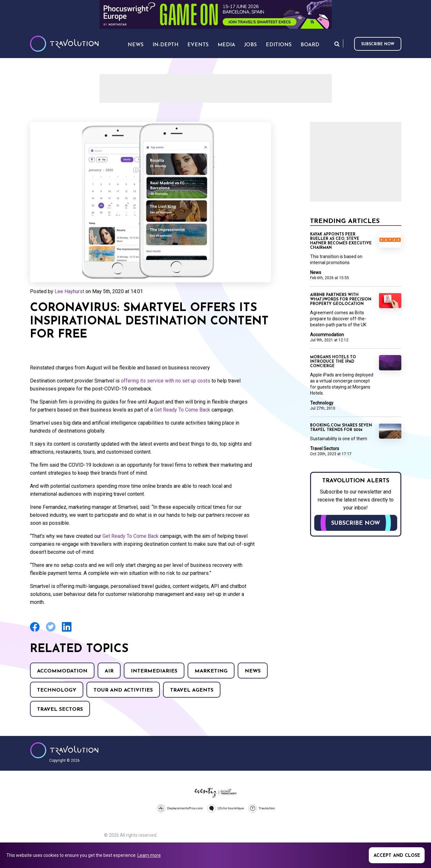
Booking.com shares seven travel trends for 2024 (341, 428)
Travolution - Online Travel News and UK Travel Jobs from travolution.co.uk (64, 750)
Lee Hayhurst (69, 291)
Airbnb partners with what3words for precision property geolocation (341, 300)
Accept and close (397, 856)
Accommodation (62, 671)
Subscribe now (378, 44)
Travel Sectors (60, 709)
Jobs (250, 45)
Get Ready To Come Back (182, 410)
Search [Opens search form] (337, 44)
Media (226, 45)
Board (310, 45)
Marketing (211, 671)
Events (198, 45)
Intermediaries (154, 671)
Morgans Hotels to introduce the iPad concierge (333, 362)
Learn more (149, 855)
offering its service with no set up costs (166, 381)
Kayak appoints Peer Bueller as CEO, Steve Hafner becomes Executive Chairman (341, 241)
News (253, 671)
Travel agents (192, 690)
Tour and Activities (123, 690)
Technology (57, 690)
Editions (279, 45)
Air (109, 671)
